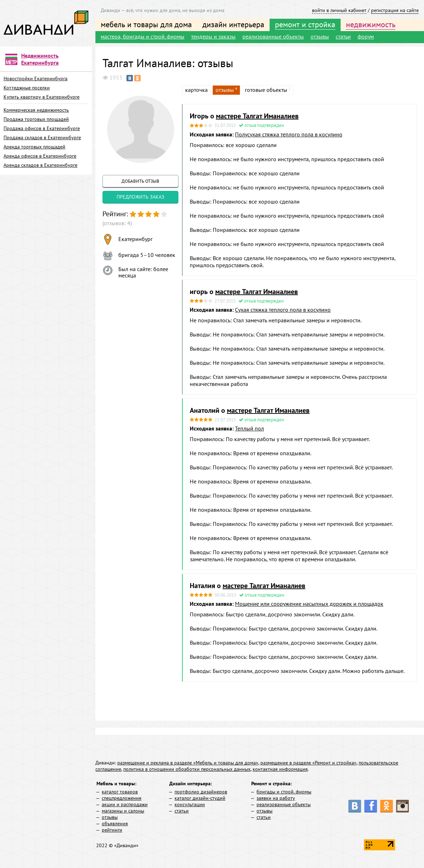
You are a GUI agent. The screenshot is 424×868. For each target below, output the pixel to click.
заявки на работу (276, 798)
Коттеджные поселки (27, 88)
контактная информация (280, 769)
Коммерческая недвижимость (36, 110)
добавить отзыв (140, 181)
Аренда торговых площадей (34, 147)
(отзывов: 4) (117, 223)
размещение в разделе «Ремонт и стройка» (308, 763)
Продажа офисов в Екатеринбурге (42, 128)
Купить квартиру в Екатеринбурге (42, 97)
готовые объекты (266, 90)
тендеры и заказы (213, 36)
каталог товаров (120, 792)
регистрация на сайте (395, 10)
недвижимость (371, 24)
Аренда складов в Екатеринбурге (40, 165)
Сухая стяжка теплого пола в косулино (283, 310)
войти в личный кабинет (339, 10)
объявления (115, 823)
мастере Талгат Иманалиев (257, 116)
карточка (196, 90)
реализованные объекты (273, 36)
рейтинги (112, 830)
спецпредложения (122, 798)
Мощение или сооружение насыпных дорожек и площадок (309, 604)
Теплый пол (249, 428)
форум (366, 36)
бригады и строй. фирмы (284, 792)
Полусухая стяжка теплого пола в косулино (289, 134)
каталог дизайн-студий (200, 798)
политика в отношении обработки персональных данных (187, 769)
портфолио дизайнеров (201, 792)
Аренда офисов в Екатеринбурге (40, 156)
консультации (190, 804)
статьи (343, 36)
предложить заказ (140, 197)
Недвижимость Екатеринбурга (40, 59)
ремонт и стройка (305, 24)
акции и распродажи (125, 804)
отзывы (320, 36)
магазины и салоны (123, 811)
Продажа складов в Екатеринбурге (42, 137)
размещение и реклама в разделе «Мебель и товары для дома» (188, 763)
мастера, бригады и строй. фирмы (143, 36)
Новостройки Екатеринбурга (36, 78)
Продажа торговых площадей (36, 119)
